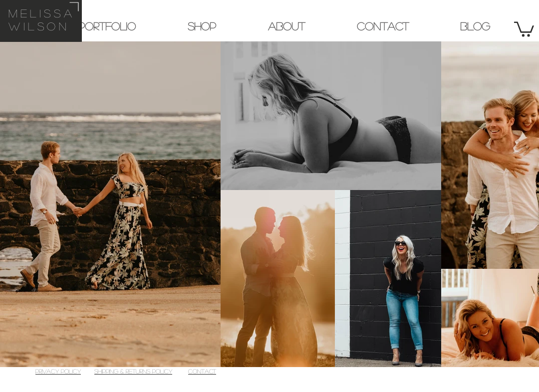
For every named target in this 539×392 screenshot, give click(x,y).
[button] (524, 28)
